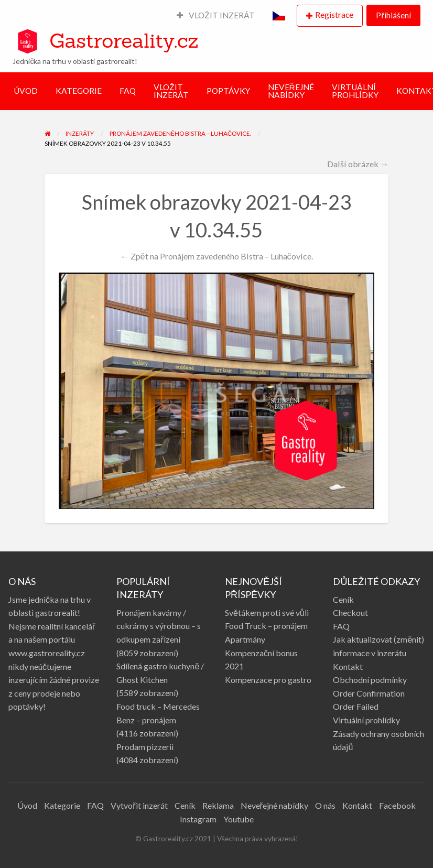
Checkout (350, 612)
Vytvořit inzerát (139, 805)
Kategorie (62, 805)
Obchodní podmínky (370, 680)
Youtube (239, 819)
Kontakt (348, 666)
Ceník (343, 599)
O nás (325, 805)
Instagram (198, 819)
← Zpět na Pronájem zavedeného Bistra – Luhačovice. (216, 256)
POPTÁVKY (228, 91)
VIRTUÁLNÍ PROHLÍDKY (355, 91)
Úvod (27, 805)
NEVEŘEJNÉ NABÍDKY (291, 91)
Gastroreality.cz (124, 40)
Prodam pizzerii (145, 747)
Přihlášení (393, 15)
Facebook (397, 805)
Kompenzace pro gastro (268, 680)
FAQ (128, 91)
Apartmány (245, 639)
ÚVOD (26, 91)
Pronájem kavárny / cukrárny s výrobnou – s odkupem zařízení (159, 626)
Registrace (334, 15)
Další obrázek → (358, 164)
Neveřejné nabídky (274, 805)
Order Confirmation (369, 693)
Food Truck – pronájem (266, 626)
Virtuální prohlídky (366, 720)
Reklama (218, 805)
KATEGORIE (79, 91)
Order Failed (356, 706)
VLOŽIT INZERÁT (216, 15)
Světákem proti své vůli (267, 612)
